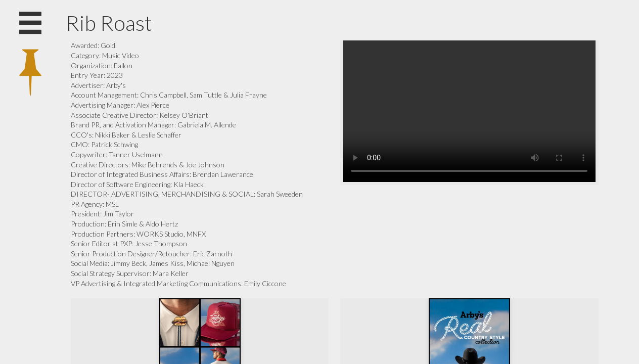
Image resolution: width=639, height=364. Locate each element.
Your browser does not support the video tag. (469, 111)
